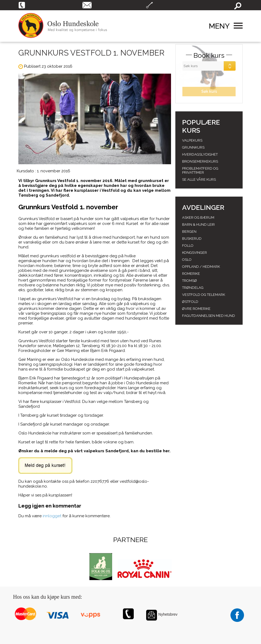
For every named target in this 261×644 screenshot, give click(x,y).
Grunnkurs (193, 147)
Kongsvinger (195, 253)
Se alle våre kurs (199, 179)
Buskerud (192, 239)
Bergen (189, 232)
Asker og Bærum (198, 217)
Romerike (191, 274)
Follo (188, 246)
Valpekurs (192, 140)
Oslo (187, 260)
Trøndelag (193, 288)
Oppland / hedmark (201, 267)
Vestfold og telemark (204, 295)
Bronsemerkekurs (200, 161)
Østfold (190, 302)
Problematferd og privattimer (200, 170)
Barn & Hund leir (198, 225)
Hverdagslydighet (200, 154)
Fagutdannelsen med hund (209, 316)
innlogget (52, 516)
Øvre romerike (196, 309)
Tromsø (190, 281)
